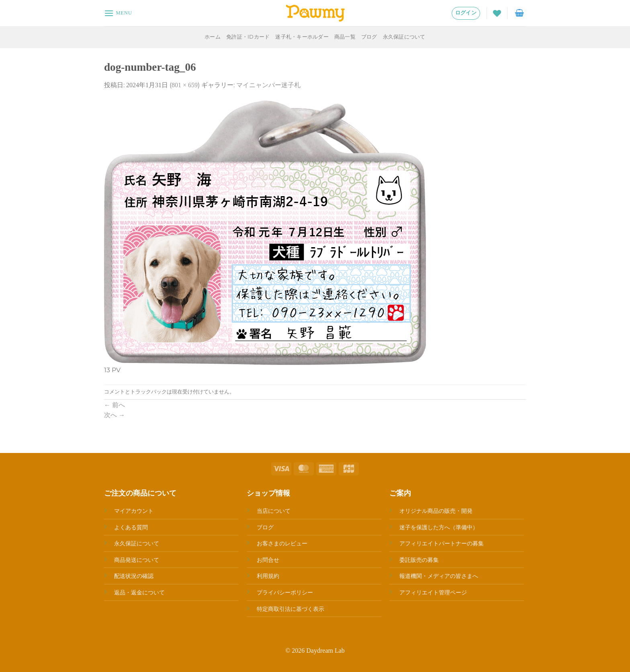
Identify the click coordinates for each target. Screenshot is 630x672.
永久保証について (404, 37)
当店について (274, 511)
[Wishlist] (497, 13)
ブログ (369, 37)
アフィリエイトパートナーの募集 (442, 543)
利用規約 (268, 576)
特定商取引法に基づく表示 (290, 609)
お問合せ (268, 560)
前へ (115, 405)
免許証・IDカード (248, 37)
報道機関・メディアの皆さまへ (439, 576)
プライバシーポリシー (285, 592)
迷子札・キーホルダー (302, 37)
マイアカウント (134, 511)
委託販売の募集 (419, 560)
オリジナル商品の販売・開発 (436, 511)
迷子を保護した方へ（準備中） (439, 527)
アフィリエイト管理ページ (433, 592)
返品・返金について (139, 592)
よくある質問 (131, 527)
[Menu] (118, 13)
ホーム (213, 37)
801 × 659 (185, 85)
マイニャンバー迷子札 (268, 85)
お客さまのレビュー (282, 543)
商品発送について (137, 560)
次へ (115, 415)
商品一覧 (345, 37)
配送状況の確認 (134, 576)
